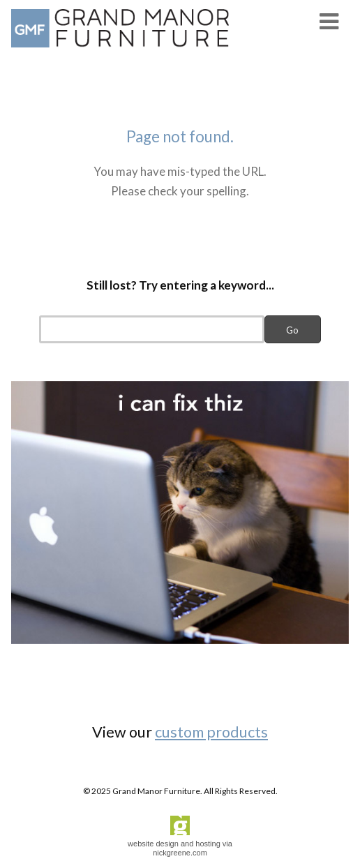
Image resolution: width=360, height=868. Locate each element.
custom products (211, 732)
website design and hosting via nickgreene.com (180, 848)
